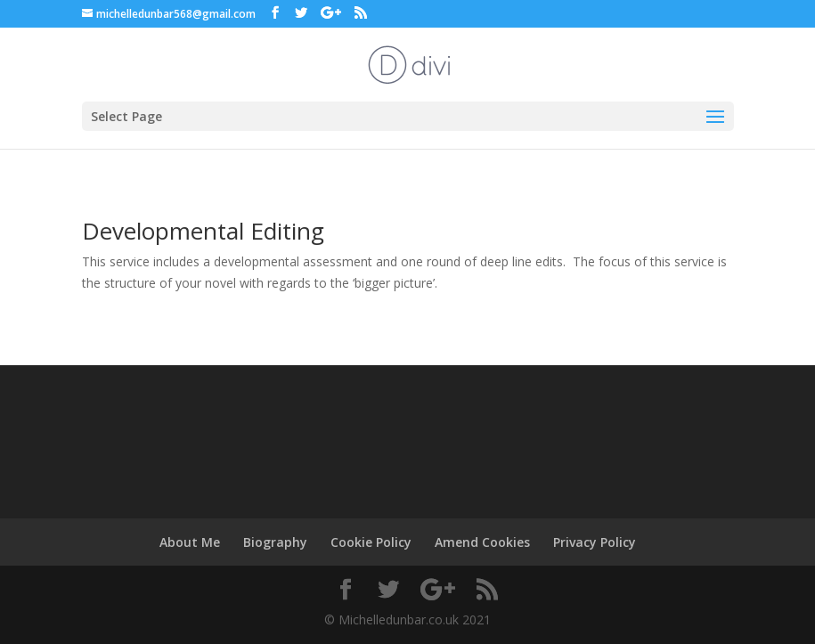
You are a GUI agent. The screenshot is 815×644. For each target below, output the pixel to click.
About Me (190, 542)
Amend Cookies (482, 542)
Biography (275, 542)
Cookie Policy (371, 542)
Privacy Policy (595, 542)
